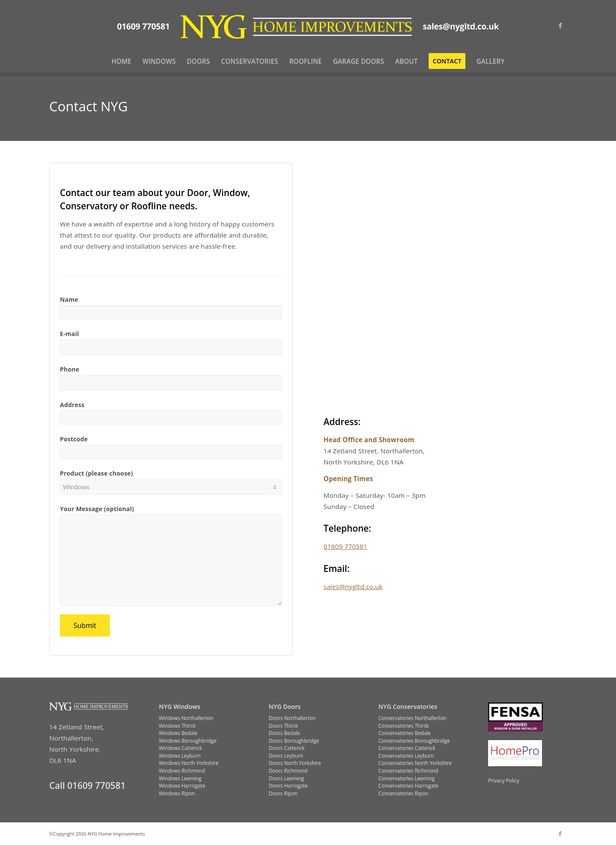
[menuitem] (121, 61)
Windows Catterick (181, 748)
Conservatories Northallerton (413, 718)
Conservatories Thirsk (404, 726)
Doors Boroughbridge (294, 741)
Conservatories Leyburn (406, 756)
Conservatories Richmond (409, 771)
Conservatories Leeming (407, 778)
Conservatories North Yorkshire (415, 763)
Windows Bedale (178, 733)
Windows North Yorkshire (189, 763)
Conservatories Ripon (403, 793)
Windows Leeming (180, 778)
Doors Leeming (286, 778)
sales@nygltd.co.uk (353, 586)
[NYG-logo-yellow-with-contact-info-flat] (308, 25)
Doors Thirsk (283, 726)
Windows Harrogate (182, 785)
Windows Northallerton (186, 718)
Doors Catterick (287, 748)
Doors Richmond (288, 771)
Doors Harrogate (288, 785)
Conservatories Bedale (405, 733)
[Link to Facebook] (560, 25)
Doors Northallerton (292, 718)
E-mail (69, 334)
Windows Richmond (182, 771)
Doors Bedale (284, 733)
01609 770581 (345, 546)
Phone (70, 369)
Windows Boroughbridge (188, 741)
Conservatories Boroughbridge (414, 741)
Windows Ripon (177, 793)
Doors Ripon (283, 793)
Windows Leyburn (180, 756)
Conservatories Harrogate (409, 785)
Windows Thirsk (178, 726)
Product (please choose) (96, 473)
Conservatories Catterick (407, 748)
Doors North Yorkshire (295, 763)
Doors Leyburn (286, 756)
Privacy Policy (504, 780)
